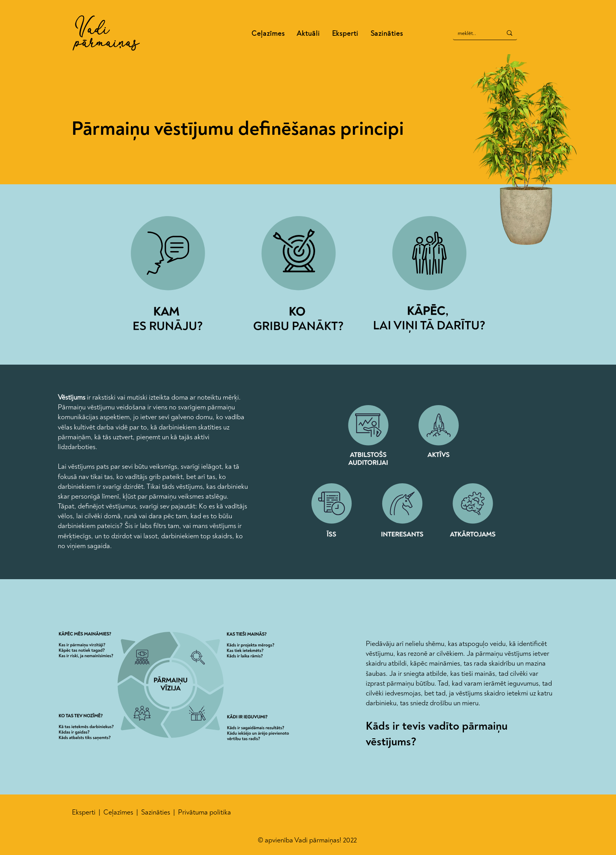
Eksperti (85, 812)
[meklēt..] (472, 33)
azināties (158, 812)
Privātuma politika (204, 812)
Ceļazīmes (119, 812)
